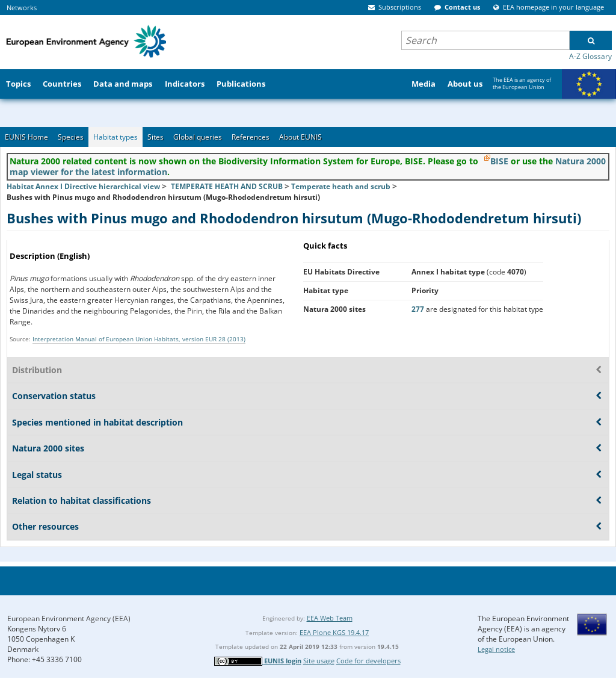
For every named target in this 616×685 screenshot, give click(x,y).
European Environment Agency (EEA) (69, 618)
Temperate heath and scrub (341, 186)
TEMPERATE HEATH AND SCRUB (227, 186)
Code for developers (368, 661)
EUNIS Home (26, 137)
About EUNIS (300, 137)
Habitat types (115, 137)
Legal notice (496, 649)
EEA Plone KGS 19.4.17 (334, 632)
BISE (499, 161)
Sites (156, 137)
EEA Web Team (330, 618)
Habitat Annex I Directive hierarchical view (83, 186)
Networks (22, 8)
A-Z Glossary (590, 56)
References (251, 137)
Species (71, 137)
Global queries (198, 137)
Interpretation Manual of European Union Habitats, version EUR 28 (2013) (139, 339)
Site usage (319, 661)
